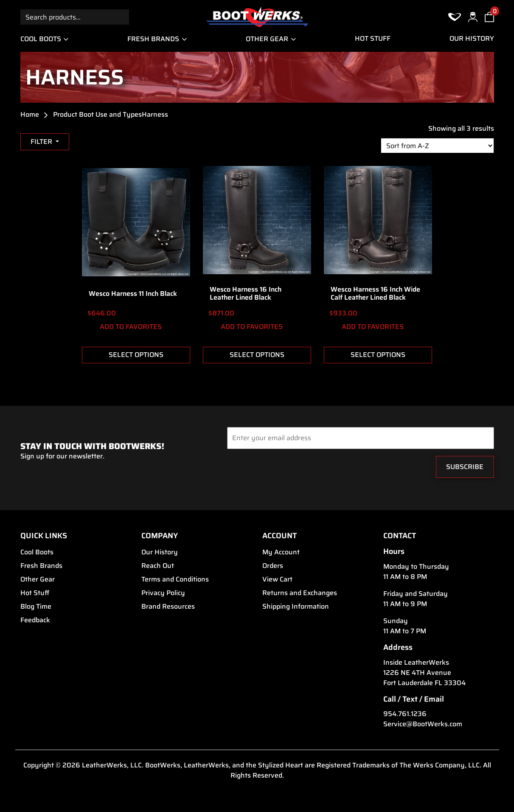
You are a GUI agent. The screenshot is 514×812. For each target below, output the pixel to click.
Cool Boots (41, 39)
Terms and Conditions (175, 579)
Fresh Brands (153, 39)
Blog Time (36, 607)
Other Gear (267, 39)
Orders (273, 566)
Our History (472, 39)
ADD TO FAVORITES (125, 327)
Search (121, 17)
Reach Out (158, 566)
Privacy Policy (163, 593)
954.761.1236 (405, 714)
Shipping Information (296, 607)
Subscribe (465, 467)
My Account (281, 552)
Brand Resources (168, 607)
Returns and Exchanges (300, 593)
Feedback (35, 620)
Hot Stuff (373, 39)
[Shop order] (437, 146)
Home (30, 115)
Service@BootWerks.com (423, 724)
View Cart (277, 579)
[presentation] (279, 469)
